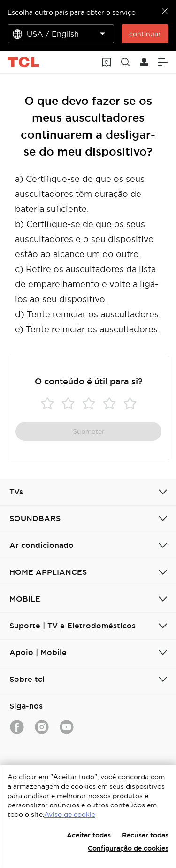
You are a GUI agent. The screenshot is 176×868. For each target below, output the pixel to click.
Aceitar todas (89, 835)
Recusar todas (145, 835)
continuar (145, 34)
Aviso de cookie (70, 814)
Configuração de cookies (128, 848)
